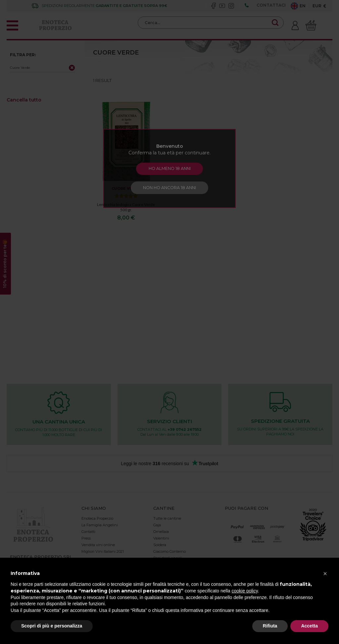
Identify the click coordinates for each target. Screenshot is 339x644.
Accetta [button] (309, 626)
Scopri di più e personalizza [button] (52, 626)
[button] (325, 574)
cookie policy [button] (245, 591)
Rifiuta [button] (270, 626)
